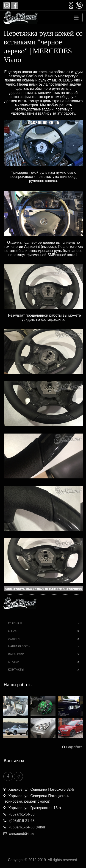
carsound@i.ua (19, 834)
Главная (15, 623)
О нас (13, 631)
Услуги (14, 639)
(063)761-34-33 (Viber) (25, 827)
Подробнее (72, 747)
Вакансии (16, 654)
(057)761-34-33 (19, 814)
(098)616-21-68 (19, 821)
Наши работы (19, 646)
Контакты (16, 670)
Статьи (14, 662)
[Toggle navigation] (76, 17)
